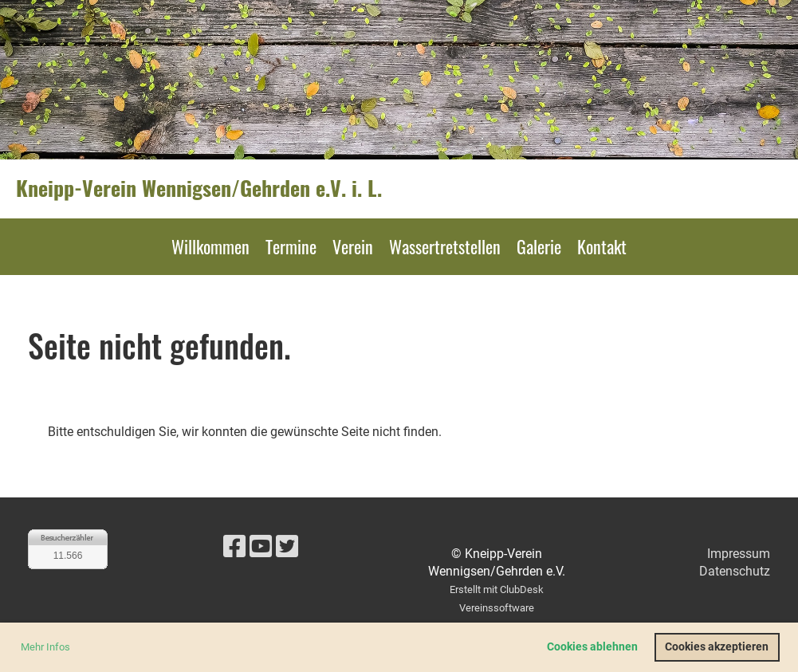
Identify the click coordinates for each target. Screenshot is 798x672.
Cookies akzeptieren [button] (717, 647)
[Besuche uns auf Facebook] (234, 547)
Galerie (539, 246)
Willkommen (210, 246)
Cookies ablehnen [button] (592, 647)
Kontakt (602, 246)
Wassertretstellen (445, 246)
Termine (291, 246)
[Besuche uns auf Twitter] (287, 547)
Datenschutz (735, 571)
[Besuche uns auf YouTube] (261, 547)
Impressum (739, 554)
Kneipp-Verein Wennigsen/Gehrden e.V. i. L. (199, 188)
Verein (353, 246)
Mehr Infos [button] (45, 647)
